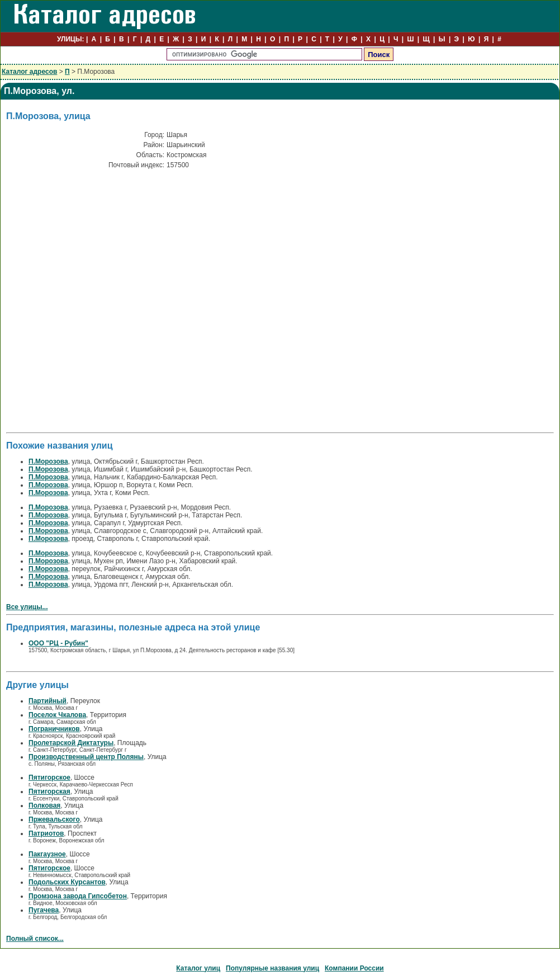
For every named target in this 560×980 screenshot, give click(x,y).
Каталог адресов (29, 72)
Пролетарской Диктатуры (71, 743)
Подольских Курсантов (67, 882)
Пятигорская (49, 791)
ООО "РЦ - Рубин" (58, 643)
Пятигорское (49, 778)
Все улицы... (27, 607)
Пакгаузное (47, 854)
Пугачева (44, 910)
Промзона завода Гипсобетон (78, 896)
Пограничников (54, 729)
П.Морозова (48, 461)
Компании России (354, 968)
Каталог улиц (198, 968)
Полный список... (35, 939)
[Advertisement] (101, 266)
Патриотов (46, 833)
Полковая (44, 805)
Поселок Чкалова (57, 715)
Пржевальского (54, 819)
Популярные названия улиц (272, 968)
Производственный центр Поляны (86, 757)
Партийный (48, 701)
